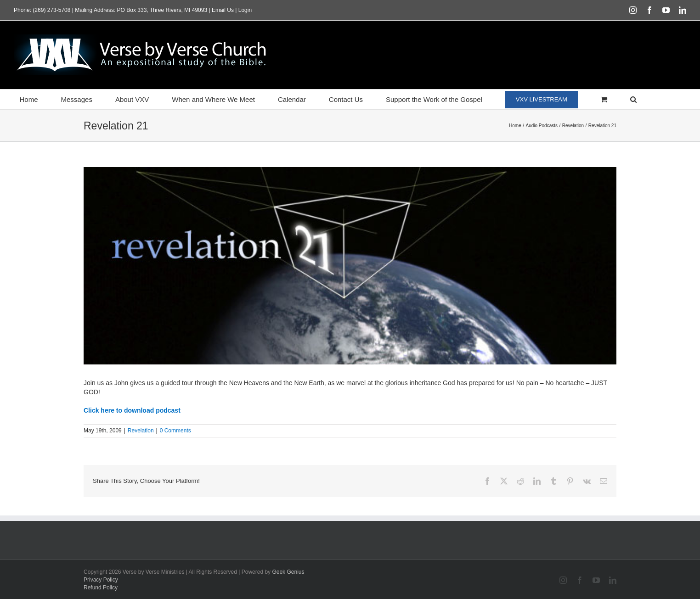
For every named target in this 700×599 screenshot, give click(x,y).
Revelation (141, 431)
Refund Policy (101, 588)
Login (245, 10)
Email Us (223, 10)
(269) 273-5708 (51, 10)
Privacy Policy (101, 580)
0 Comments (175, 431)
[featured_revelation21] (350, 266)
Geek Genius (288, 572)
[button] (633, 99)
